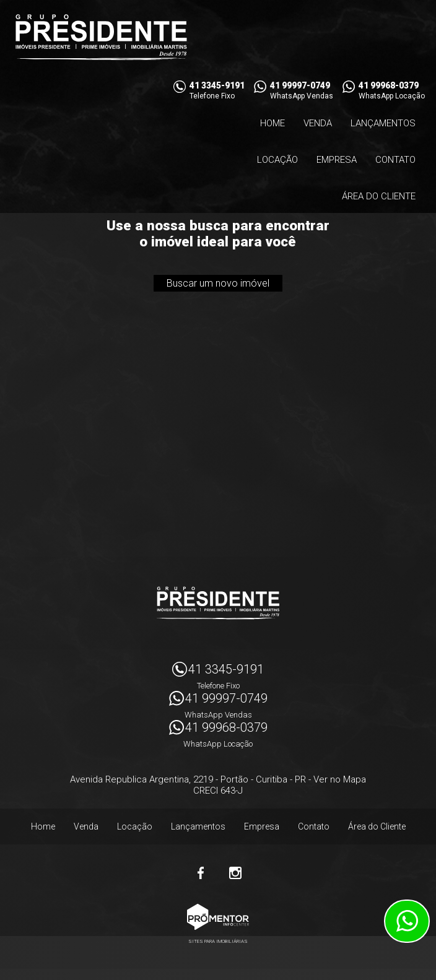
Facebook (201, 873)
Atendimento (407, 921)
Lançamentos (383, 123)
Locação (277, 160)
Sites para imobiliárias (218, 941)
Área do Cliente (379, 196)
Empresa (337, 160)
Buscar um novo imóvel (218, 283)
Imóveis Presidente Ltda (218, 603)
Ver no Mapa (340, 779)
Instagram (235, 873)
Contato (395, 160)
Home (272, 123)
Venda (318, 123)
